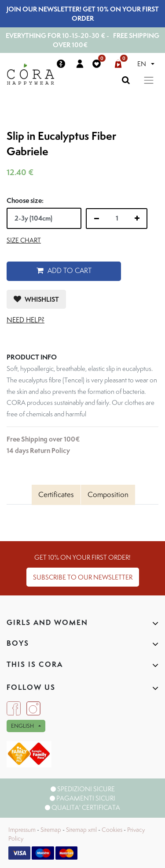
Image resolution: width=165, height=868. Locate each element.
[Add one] (137, 219)
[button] (36, 299)
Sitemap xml (81, 830)
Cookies (112, 830)
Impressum (22, 830)
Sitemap (51, 830)
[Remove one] (97, 219)
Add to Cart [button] (64, 271)
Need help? (26, 320)
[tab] (56, 495)
